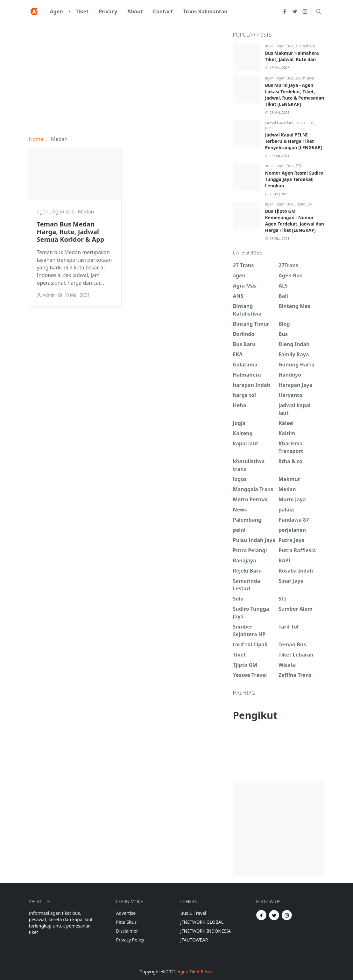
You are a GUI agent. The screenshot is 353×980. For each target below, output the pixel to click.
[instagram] (305, 11)
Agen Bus (64, 212)
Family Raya (294, 354)
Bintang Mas (294, 306)
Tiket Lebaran (296, 655)
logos (240, 479)
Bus (283, 334)
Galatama (245, 365)
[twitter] (295, 11)
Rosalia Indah (296, 571)
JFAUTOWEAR (194, 940)
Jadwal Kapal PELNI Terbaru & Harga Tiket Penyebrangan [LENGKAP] (294, 141)
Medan (86, 212)
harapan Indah (252, 385)
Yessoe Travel (250, 675)
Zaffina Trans (295, 675)
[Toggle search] (319, 11)
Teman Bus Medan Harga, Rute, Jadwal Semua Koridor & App (71, 232)
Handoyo (290, 375)
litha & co (290, 461)
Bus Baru (244, 344)
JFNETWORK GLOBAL (202, 922)
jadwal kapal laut (280, 123)
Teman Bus (292, 644)
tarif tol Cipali (250, 644)
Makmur (289, 479)
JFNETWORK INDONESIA (206, 931)
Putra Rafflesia (297, 550)
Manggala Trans (253, 489)
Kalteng (243, 433)
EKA (238, 354)
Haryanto (290, 395)
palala (286, 510)
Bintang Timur (251, 324)
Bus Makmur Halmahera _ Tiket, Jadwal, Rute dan (294, 56)
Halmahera (306, 46)
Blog (284, 324)
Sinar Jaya (291, 581)
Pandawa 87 (294, 520)
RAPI (285, 560)
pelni (269, 128)
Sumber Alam (296, 609)
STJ (299, 166)
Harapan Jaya (295, 385)
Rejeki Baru (247, 571)
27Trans (288, 265)
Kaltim (287, 433)
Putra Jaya (291, 540)
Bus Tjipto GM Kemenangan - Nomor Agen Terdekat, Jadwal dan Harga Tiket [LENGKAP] (295, 221)
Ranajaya (245, 560)
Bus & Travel (193, 913)
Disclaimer (127, 931)
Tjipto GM (304, 204)
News (240, 510)
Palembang (247, 520)
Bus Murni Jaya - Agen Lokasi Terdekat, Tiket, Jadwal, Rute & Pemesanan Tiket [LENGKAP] (295, 95)
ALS (283, 286)
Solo (238, 599)
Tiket (239, 655)
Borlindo (244, 334)
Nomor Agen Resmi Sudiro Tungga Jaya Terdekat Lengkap (294, 179)
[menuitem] (56, 11)
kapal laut (305, 123)
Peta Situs (127, 922)
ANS (238, 296)
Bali (283, 296)
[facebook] (285, 11)
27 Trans (244, 265)
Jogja (239, 423)
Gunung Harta (297, 365)
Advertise (126, 913)
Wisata (287, 665)
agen (43, 212)
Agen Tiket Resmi (195, 972)
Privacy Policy (130, 940)
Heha (240, 405)
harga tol (245, 395)
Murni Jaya (305, 78)
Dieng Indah (294, 344)
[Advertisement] (126, 75)
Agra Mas (245, 286)
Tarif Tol (289, 627)
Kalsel (286, 423)
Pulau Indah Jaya (254, 540)
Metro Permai (250, 499)
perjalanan (292, 530)
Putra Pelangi (250, 550)
